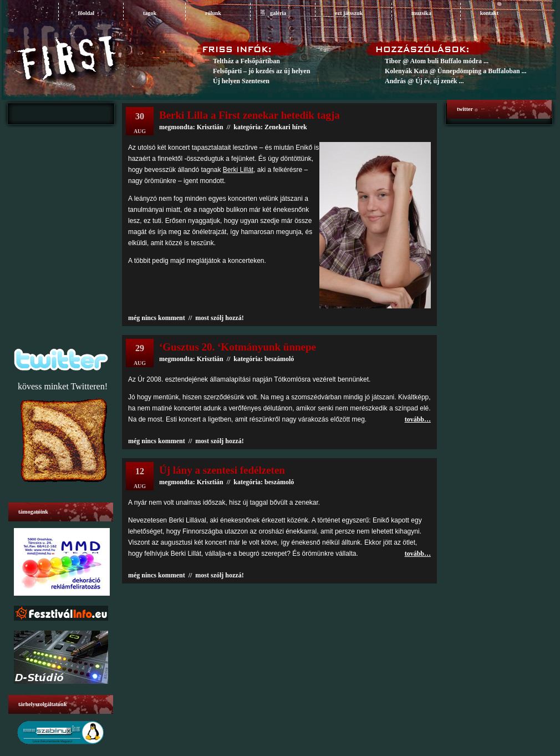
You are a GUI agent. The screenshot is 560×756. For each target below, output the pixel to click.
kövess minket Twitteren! (63, 386)
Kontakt (489, 13)
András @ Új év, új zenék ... (424, 81)
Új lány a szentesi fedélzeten (222, 470)
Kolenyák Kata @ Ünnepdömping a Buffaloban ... (456, 71)
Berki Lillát (238, 170)
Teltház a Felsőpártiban (246, 61)
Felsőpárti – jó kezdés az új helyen (261, 71)
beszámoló (279, 359)
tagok (150, 13)
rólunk (213, 13)
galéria (278, 13)
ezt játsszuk (349, 13)
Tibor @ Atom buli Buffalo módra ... (437, 61)
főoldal (86, 13)
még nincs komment (157, 318)
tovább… (418, 419)
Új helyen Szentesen (241, 81)
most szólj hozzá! (219, 318)
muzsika (421, 13)
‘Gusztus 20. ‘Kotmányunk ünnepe (238, 347)
